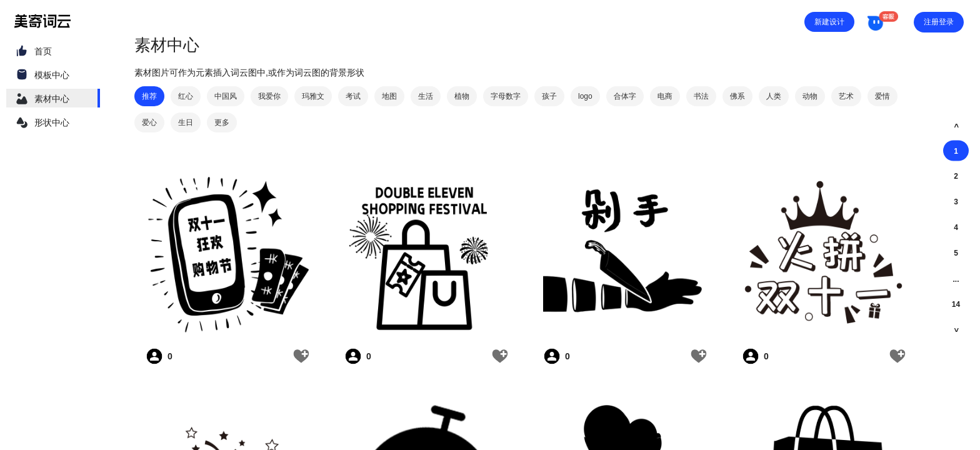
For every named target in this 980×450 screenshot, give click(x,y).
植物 (462, 96)
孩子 (549, 96)
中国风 (226, 96)
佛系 (737, 96)
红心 (186, 96)
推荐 (149, 96)
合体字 (625, 96)
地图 (389, 96)
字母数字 (506, 96)
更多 (222, 122)
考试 (353, 96)
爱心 (149, 122)
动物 (810, 96)
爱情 (882, 96)
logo (585, 96)
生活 (426, 96)
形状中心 (52, 122)
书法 (701, 96)
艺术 (846, 96)
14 (956, 304)
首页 (43, 51)
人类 (774, 96)
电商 (665, 96)
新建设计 (829, 22)
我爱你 (269, 96)
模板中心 (52, 75)
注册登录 (939, 22)
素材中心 (52, 99)
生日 (186, 122)
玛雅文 (313, 96)
